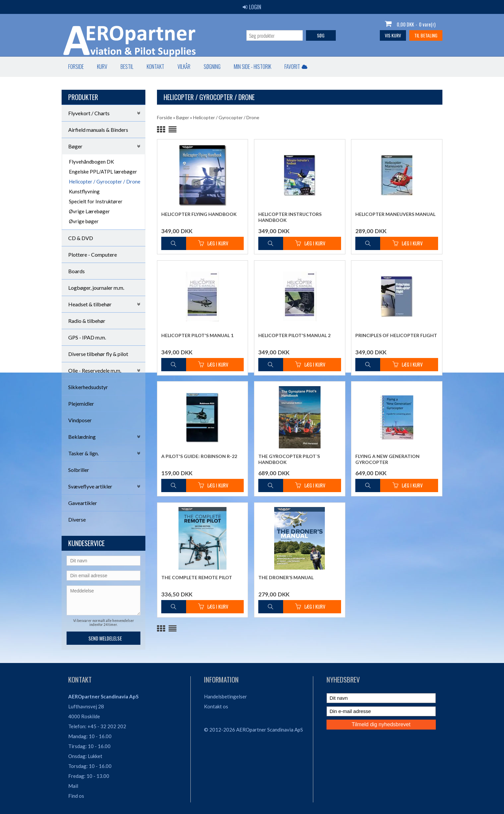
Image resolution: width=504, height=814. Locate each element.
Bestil (127, 67)
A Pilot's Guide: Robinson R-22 (199, 456)
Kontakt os (216, 706)
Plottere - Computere (93, 254)
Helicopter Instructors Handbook (290, 217)
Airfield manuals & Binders (98, 130)
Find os (76, 796)
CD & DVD (81, 238)
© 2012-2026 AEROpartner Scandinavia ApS (253, 730)
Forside (76, 67)
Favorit (296, 67)
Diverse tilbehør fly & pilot (98, 354)
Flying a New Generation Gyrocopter (387, 459)
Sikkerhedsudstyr (88, 387)
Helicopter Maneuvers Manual (395, 214)
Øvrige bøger (84, 221)
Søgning (212, 67)
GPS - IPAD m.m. (87, 337)
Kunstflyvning (84, 191)
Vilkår (184, 67)
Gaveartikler (83, 503)
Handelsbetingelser (226, 696)
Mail (73, 786)
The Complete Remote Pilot (197, 577)
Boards (76, 271)
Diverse (77, 519)
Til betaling (426, 35)
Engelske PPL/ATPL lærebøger (103, 172)
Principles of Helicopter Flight (396, 335)
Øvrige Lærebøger (89, 211)
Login (252, 7)
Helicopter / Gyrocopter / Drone (105, 181)
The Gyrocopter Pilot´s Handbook (289, 459)
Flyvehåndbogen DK (91, 162)
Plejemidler (81, 404)
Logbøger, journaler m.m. (96, 288)
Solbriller (79, 470)
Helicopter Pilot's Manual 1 (197, 335)
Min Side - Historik (252, 67)
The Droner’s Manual (286, 577)
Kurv (102, 67)
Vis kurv (393, 35)
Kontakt (155, 67)
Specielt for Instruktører (96, 201)
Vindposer (80, 420)
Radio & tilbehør (87, 321)
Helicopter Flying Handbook (199, 214)
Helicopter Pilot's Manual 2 (294, 335)
